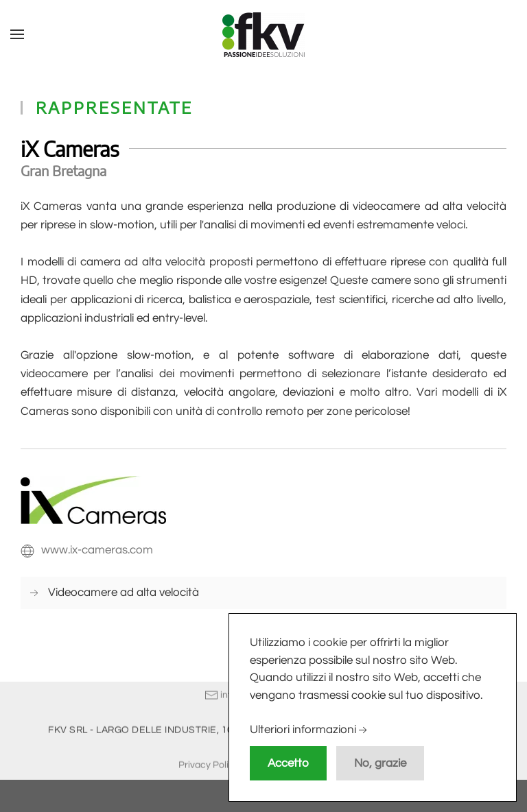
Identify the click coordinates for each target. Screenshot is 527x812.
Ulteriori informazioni (310, 730)
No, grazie (380, 763)
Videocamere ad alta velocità (124, 593)
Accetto (288, 763)
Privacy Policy (209, 764)
